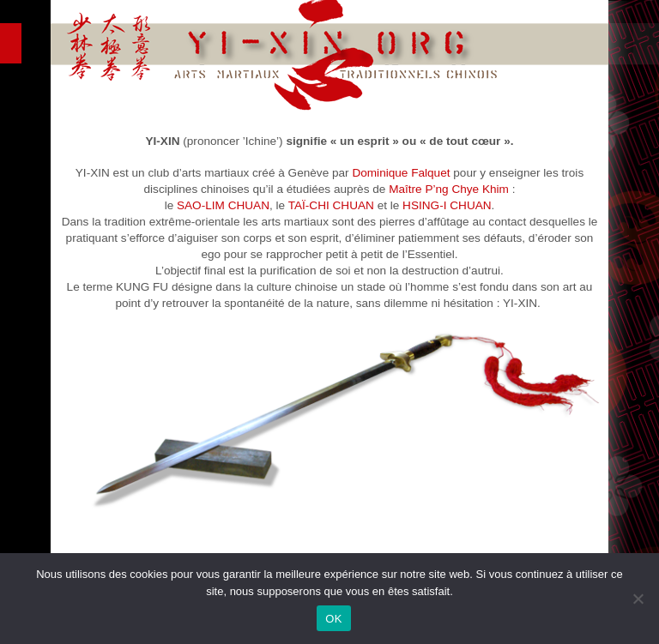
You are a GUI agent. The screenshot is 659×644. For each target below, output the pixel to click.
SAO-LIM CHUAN (223, 205)
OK (333, 619)
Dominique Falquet (401, 173)
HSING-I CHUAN (447, 205)
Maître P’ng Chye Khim (449, 189)
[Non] (638, 599)
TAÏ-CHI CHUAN (331, 205)
